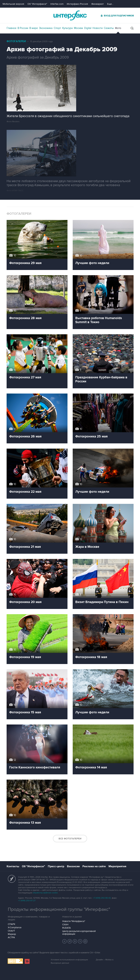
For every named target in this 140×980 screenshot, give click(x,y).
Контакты (13, 866)
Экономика (46, 28)
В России (23, 28)
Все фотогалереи (70, 839)
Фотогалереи (16, 41)
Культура (67, 28)
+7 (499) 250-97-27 (27, 901)
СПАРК (12, 924)
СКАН (65, 925)
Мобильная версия (13, 4)
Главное (11, 28)
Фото (118, 28)
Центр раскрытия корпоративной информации (79, 933)
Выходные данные (60, 963)
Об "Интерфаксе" (37, 4)
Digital (88, 28)
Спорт (57, 28)
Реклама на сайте (94, 866)
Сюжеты (109, 28)
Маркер (12, 934)
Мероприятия (117, 866)
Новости (98, 28)
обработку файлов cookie (45, 893)
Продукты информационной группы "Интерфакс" (59, 909)
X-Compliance (15, 928)
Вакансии (73, 866)
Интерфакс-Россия (77, 4)
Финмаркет (98, 4)
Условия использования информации (69, 960)
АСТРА (11, 937)
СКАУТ (11, 931)
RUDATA (67, 928)
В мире (34, 28)
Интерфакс (70, 15)
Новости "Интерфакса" (74, 921)
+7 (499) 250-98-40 (102, 898)
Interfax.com (57, 4)
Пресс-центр (56, 866)
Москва (78, 28)
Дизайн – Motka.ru (105, 960)
